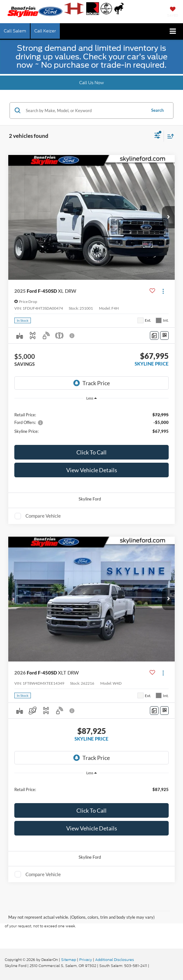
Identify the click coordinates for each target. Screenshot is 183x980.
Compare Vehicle (43, 516)
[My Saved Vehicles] (173, 12)
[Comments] (154, 336)
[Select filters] (157, 136)
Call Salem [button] (15, 31)
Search (157, 110)
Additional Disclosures (115, 960)
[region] (92, 423)
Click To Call (91, 452)
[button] (168, 217)
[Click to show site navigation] (173, 32)
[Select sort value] (169, 136)
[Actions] (163, 291)
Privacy (86, 960)
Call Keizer (45, 31)
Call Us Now (91, 83)
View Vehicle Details (92, 470)
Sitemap (69, 960)
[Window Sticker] (164, 336)
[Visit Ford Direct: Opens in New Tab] (152, 966)
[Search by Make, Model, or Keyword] (85, 111)
